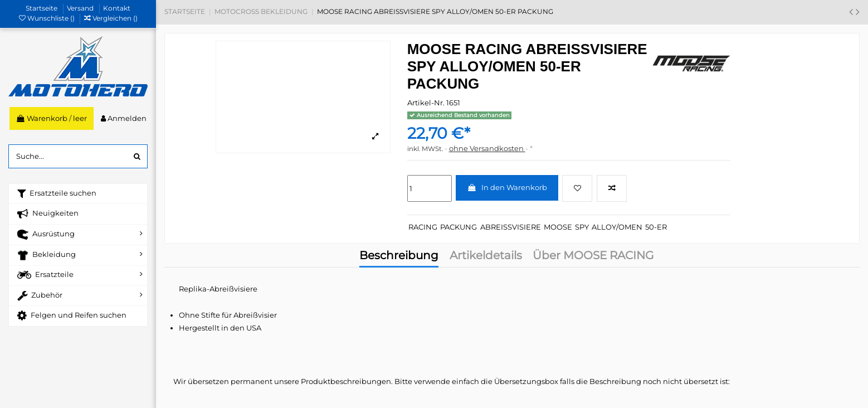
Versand (81, 8)
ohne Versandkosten (487, 148)
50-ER (656, 227)
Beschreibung (399, 256)
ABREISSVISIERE (511, 227)
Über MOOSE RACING (593, 256)
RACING (423, 227)
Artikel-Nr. (426, 103)
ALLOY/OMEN (617, 227)
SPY (582, 227)
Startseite (42, 8)
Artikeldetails (486, 256)
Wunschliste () (48, 18)
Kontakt (117, 8)
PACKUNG (459, 227)
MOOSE (558, 227)
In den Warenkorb (507, 187)
